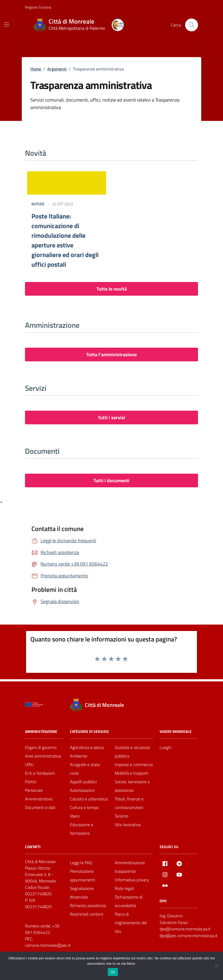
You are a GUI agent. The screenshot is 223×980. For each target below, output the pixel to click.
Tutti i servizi (112, 417)
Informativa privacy (132, 880)
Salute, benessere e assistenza (132, 786)
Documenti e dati (40, 807)
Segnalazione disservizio (82, 893)
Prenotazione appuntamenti (82, 875)
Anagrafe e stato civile (85, 769)
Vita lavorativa (128, 825)
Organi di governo (41, 747)
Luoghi (166, 747)
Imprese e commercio (134, 764)
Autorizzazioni (82, 790)
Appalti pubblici (83, 782)
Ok (113, 972)
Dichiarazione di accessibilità (129, 901)
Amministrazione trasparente (130, 867)
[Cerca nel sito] (192, 25)
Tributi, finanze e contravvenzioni (129, 803)
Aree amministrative (43, 756)
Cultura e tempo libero (84, 812)
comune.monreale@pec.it (48, 945)
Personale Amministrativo (39, 795)
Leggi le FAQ (81, 863)
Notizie (38, 204)
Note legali (124, 888)
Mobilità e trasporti (132, 773)
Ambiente (79, 756)
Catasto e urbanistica (89, 799)
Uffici (29, 764)
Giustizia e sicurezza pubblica (132, 752)
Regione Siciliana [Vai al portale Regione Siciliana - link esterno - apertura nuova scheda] (38, 7)
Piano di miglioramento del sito (131, 923)
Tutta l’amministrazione (112, 354)
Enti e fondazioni (40, 773)
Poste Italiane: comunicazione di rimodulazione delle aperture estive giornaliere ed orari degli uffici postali (65, 240)
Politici (31, 782)
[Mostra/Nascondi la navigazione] (6, 24)
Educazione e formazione (82, 829)
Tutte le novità (112, 289)
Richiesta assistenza (88, 905)
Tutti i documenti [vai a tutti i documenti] (112, 480)
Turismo (121, 816)
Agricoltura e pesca (87, 747)
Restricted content (87, 914)
